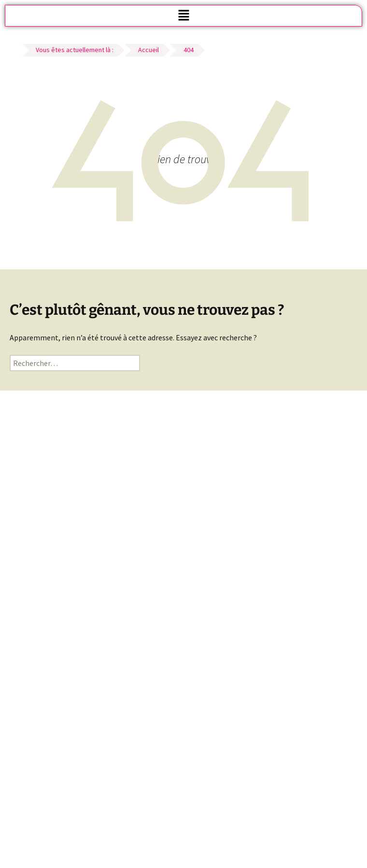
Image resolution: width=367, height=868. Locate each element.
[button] (183, 16)
